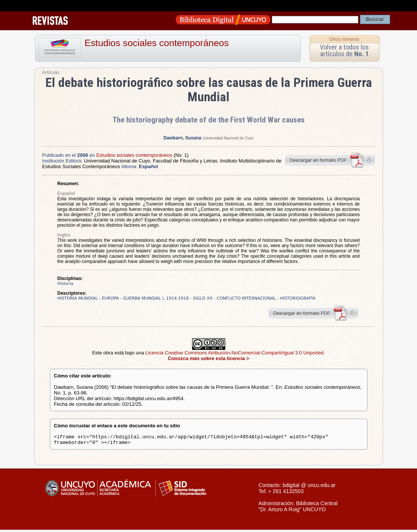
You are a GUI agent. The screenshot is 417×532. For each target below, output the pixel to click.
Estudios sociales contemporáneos (157, 43)
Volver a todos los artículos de (344, 50)
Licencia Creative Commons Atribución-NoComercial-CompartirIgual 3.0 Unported (235, 353)
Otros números (344, 39)
